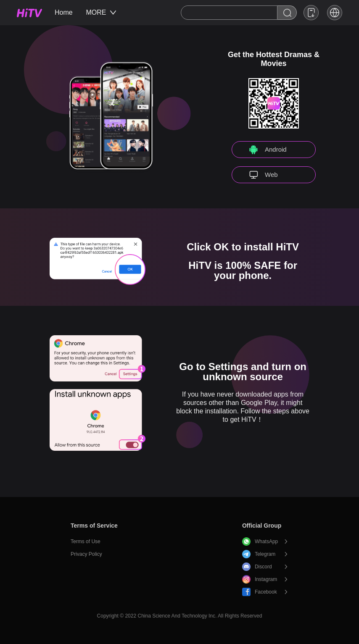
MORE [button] (101, 12)
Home (64, 12)
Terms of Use (86, 541)
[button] (335, 13)
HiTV (29, 13)
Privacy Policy (86, 554)
